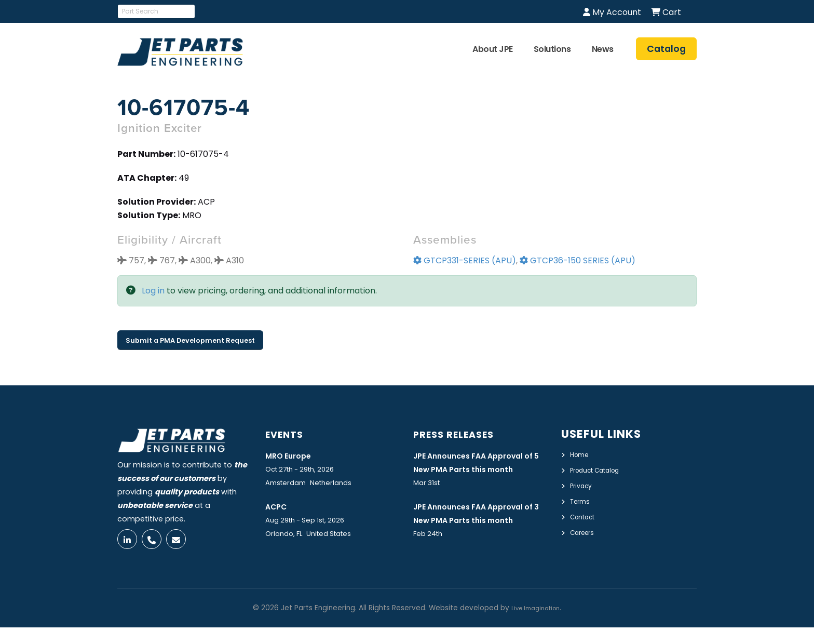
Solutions (552, 49)
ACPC (279, 506)
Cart (666, 12)
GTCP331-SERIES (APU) (465, 260)
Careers (585, 530)
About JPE (493, 49)
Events (288, 434)
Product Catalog (601, 469)
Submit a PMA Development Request (190, 340)
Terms (582, 500)
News (603, 49)
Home (581, 454)
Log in (153, 291)
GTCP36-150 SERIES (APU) (578, 260)
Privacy (583, 485)
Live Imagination (536, 625)
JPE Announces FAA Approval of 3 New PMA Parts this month (480, 535)
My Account (612, 12)
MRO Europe (293, 455)
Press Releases (462, 434)
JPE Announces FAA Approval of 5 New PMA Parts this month (480, 469)
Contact (586, 515)
